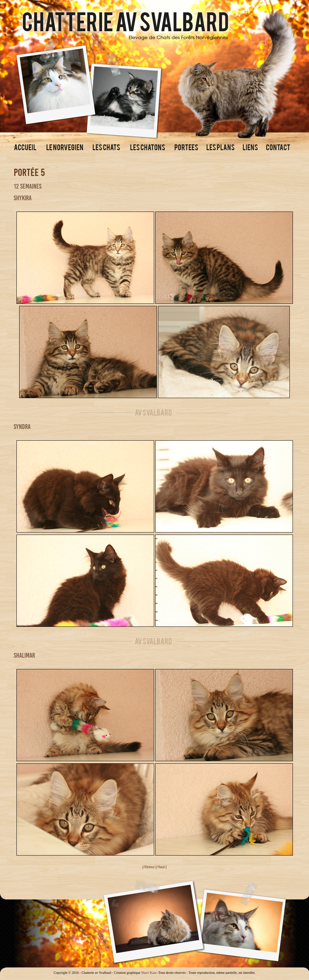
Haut (161, 867)
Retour (149, 867)
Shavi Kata (149, 973)
